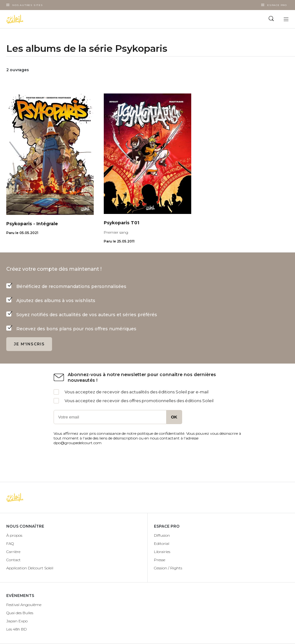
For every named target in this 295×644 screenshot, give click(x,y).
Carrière (13, 552)
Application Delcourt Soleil (30, 568)
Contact (13, 560)
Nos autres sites (28, 5)
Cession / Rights (168, 568)
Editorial (162, 543)
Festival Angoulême (24, 605)
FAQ (10, 543)
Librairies (162, 552)
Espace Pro (277, 5)
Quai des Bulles (20, 613)
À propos (14, 535)
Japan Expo (17, 621)
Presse (160, 560)
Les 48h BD (16, 629)
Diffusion (162, 535)
